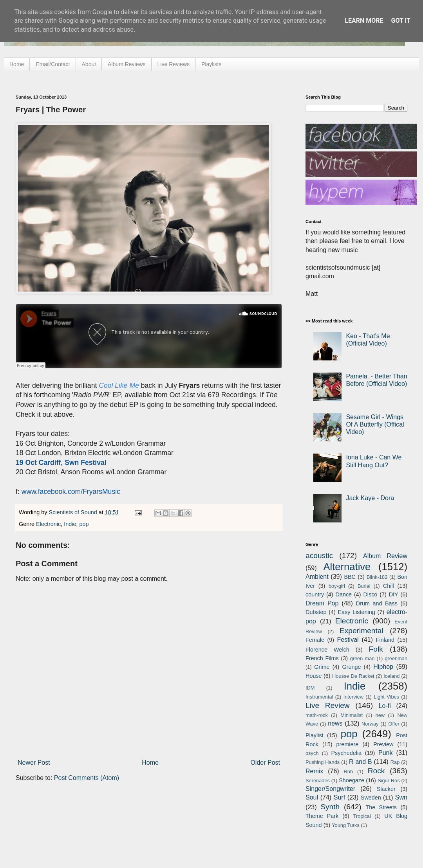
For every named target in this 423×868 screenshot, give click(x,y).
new (380, 715)
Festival (348, 640)
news (335, 723)
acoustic (319, 556)
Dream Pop (322, 603)
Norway (370, 724)
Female (315, 640)
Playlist (315, 735)
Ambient (317, 577)
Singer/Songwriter (330, 789)
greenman (396, 658)
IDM (310, 688)
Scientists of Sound (74, 512)
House (314, 676)
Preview (383, 744)
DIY (394, 594)
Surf (339, 797)
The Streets (381, 807)
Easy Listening (357, 612)
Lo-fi (385, 706)
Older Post (265, 763)
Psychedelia (346, 753)
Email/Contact (53, 64)
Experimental (362, 631)
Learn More (364, 21)
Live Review (328, 705)
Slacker (386, 789)
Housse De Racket (353, 676)
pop (84, 524)
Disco (370, 594)
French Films (322, 658)
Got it (400, 21)
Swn (401, 797)
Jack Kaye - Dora (370, 498)
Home (17, 64)
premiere (348, 744)
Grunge (351, 667)
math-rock (317, 715)
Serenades (318, 781)
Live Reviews (174, 64)
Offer (394, 724)
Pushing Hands (323, 762)
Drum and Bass (377, 603)
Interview (353, 697)
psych (312, 753)
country (315, 594)
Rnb (348, 772)
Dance (343, 594)
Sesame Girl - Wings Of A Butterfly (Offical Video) (375, 424)
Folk (376, 649)
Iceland (391, 676)
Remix (314, 771)
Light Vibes (386, 697)
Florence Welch (327, 650)
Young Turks (346, 825)
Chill (389, 586)
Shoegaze (352, 780)
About (89, 64)
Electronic (48, 524)
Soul (312, 797)
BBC (350, 577)
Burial (364, 586)
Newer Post (34, 763)
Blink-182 (377, 577)
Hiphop (383, 667)
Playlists (211, 64)
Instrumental (319, 697)
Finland (385, 640)
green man (362, 658)
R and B (361, 762)
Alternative (347, 567)
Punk (385, 753)
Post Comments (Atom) (87, 778)
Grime (322, 667)
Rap (395, 762)
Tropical (362, 816)
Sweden (371, 798)
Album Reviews (127, 64)
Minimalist (352, 715)
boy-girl (337, 586)
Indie (70, 524)
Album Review (385, 556)
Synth (330, 807)
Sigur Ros (389, 781)
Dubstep (316, 612)
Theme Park (322, 816)
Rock (376, 771)
